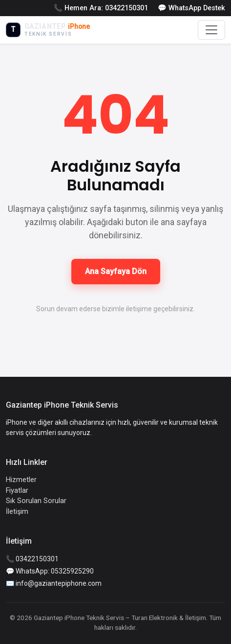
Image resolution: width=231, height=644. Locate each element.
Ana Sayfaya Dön (116, 271)
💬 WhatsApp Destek (191, 8)
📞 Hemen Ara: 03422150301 (101, 8)
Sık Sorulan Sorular (36, 501)
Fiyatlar (17, 491)
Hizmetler (21, 480)
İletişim (17, 512)
